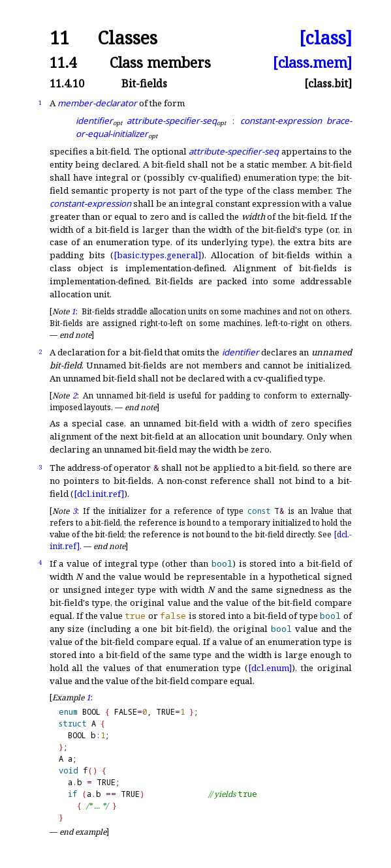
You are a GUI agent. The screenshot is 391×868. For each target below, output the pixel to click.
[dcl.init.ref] (99, 494)
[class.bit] (328, 83)
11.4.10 (67, 83)
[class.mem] (312, 62)
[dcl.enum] (270, 668)
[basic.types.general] (157, 255)
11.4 (63, 62)
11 (59, 38)
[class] (325, 38)
